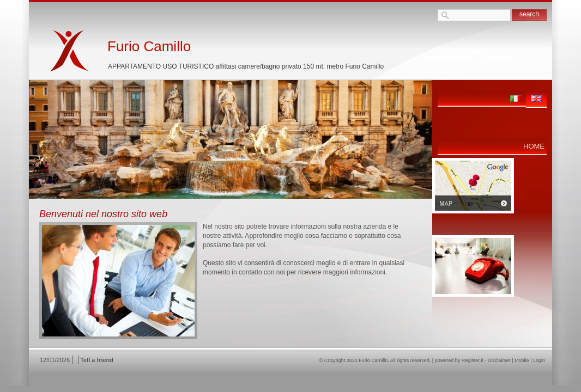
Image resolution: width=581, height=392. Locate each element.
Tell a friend (97, 360)
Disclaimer (499, 360)
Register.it (473, 360)
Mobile (522, 360)
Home (534, 146)
